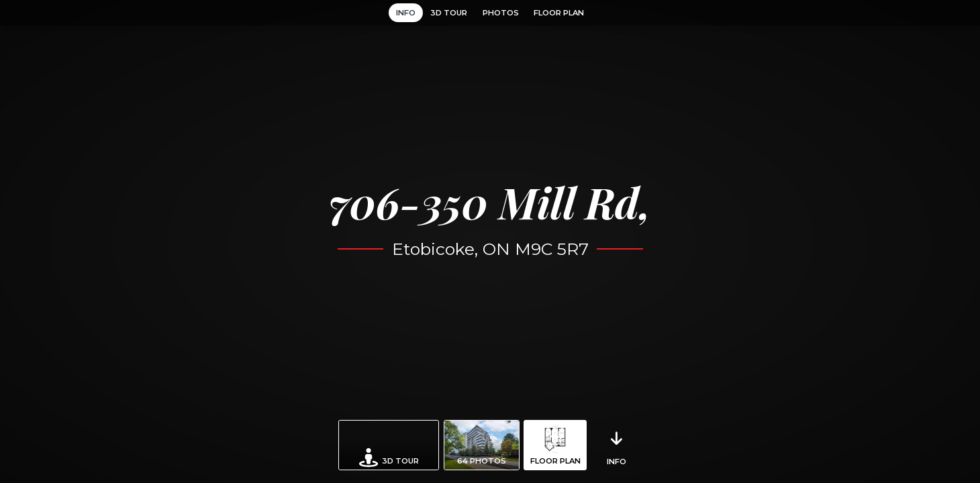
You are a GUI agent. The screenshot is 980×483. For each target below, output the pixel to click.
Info (406, 13)
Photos (501, 13)
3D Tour (449, 13)
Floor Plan (559, 13)
